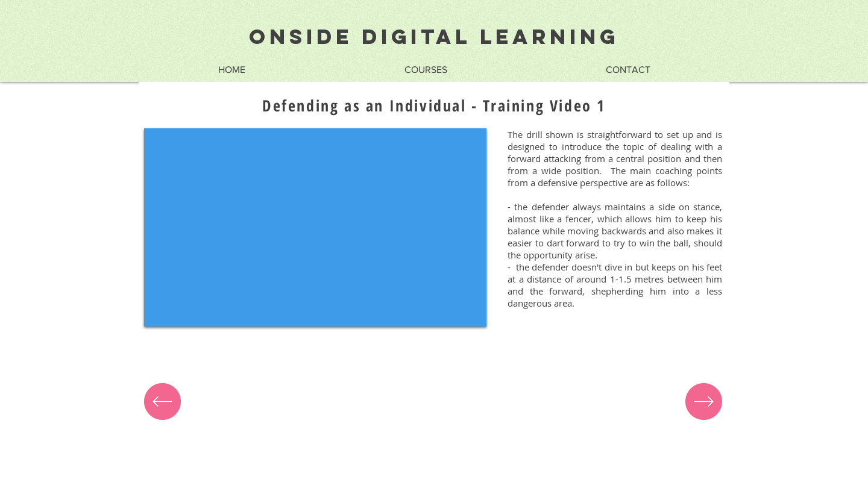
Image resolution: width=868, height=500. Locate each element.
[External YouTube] (315, 227)
